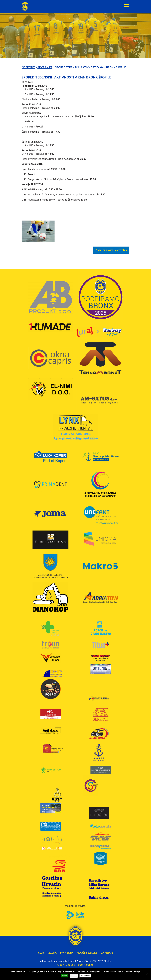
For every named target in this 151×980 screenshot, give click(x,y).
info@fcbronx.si (85, 965)
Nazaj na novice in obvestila (111, 250)
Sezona (52, 953)
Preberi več (85, 976)
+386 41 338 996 (66, 965)
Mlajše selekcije (87, 953)
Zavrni (74, 976)
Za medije (107, 953)
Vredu (65, 976)
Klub (41, 953)
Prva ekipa (67, 953)
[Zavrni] (147, 974)
